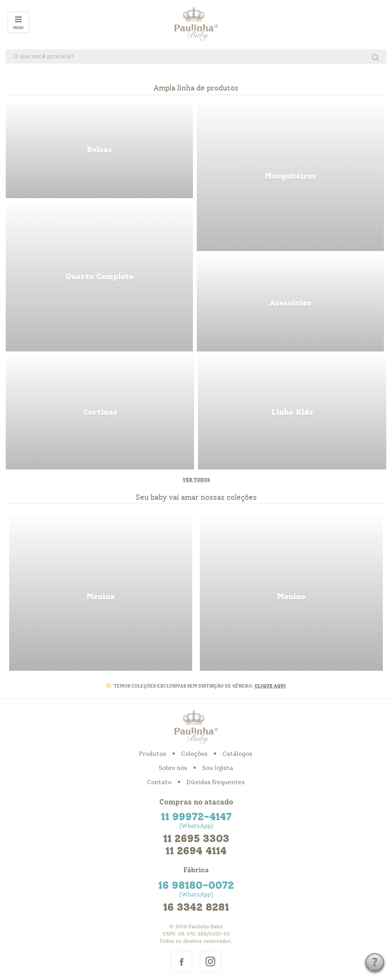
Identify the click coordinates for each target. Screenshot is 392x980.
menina (101, 593)
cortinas (100, 412)
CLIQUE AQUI (270, 686)
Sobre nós (173, 768)
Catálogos (237, 754)
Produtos (153, 754)
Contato (159, 782)
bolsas (99, 150)
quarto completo (99, 277)
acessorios (290, 303)
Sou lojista (218, 768)
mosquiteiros (290, 176)
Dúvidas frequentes (216, 782)
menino (291, 593)
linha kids (292, 412)
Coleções (194, 754)
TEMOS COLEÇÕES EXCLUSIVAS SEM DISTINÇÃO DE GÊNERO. (184, 686)
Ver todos (196, 480)
